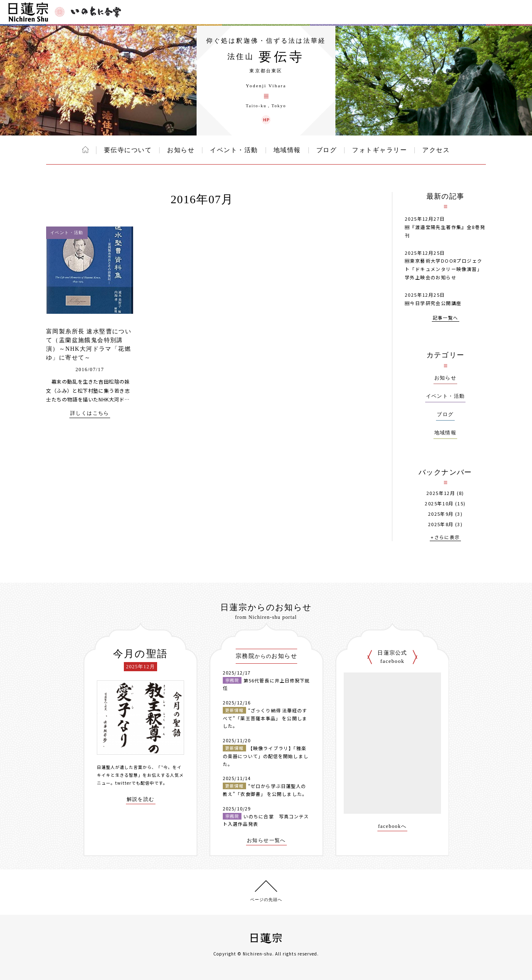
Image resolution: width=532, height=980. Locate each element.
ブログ (327, 150)
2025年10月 (439, 504)
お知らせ (181, 150)
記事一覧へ (446, 318)
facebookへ (393, 826)
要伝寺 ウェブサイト (266, 120)
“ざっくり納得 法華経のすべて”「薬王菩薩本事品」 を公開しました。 (265, 718)
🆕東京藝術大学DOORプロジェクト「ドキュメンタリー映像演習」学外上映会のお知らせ (443, 269)
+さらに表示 (445, 538)
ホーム (85, 150)
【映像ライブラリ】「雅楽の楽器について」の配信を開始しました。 (266, 756)
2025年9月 (441, 514)
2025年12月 (441, 493)
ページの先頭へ (266, 900)
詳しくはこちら (90, 413)
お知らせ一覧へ (266, 841)
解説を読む (141, 799)
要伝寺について (128, 150)
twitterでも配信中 (135, 783)
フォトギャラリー (379, 150)
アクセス (436, 150)
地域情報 (287, 150)
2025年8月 (441, 524)
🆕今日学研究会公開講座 (433, 303)
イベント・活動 (234, 150)
